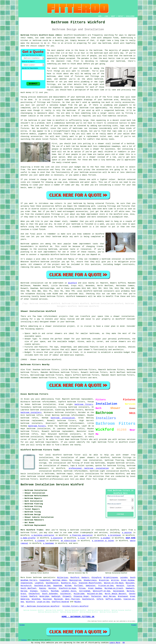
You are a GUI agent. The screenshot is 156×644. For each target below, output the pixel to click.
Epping (42, 588)
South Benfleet (28, 588)
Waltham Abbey (60, 580)
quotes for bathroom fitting (110, 466)
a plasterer (57, 538)
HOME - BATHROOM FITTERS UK (78, 617)
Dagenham (58, 586)
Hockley (52, 588)
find (28, 370)
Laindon (124, 578)
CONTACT (121, 16)
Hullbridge (79, 594)
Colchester (66, 594)
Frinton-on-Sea (106, 586)
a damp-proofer (28, 538)
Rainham (55, 591)
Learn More (115, 643)
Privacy (134, 625)
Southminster (52, 583)
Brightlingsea (111, 578)
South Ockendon (50, 594)
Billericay (63, 578)
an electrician (68, 541)
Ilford (100, 599)
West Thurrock (72, 599)
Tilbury (44, 591)
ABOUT (113, 16)
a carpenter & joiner (103, 541)
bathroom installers (31, 412)
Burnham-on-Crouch (114, 588)
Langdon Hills (69, 591)
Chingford (96, 578)
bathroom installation (63, 418)
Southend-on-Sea (42, 586)
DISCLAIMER (130, 16)
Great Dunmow (128, 580)
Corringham (85, 591)
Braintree (104, 580)
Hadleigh (56, 596)
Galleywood (118, 591)
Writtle (115, 580)
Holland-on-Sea (95, 594)
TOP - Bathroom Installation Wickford (40, 606)
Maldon (78, 602)
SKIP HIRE (131, 538)
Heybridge (44, 596)
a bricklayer (115, 535)
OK (124, 643)
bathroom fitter (106, 442)
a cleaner (40, 541)
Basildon (130, 583)
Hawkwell (130, 588)
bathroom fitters (84, 404)
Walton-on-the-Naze (114, 583)
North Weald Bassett (116, 594)
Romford (33, 596)
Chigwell (67, 596)
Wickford (72, 283)
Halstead (47, 599)
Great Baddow (95, 588)
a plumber (106, 538)
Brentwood (123, 596)
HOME (100, 16)
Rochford (75, 578)
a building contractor (43, 535)
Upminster (91, 586)
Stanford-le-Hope (67, 588)
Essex (29, 578)
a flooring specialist (81, 535)
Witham (68, 586)
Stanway (34, 591)
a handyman (49, 543)
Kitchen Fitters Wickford (75, 606)
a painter (127, 533)
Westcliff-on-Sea (102, 591)
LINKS (106, 16)
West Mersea (109, 596)
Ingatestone (27, 583)
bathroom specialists (44, 578)
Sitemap (22, 625)
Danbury (85, 578)
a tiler (82, 538)
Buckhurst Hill (69, 583)
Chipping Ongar (81, 596)
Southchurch (88, 599)
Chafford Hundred (60, 602)
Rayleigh (58, 599)
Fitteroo (24, 640)
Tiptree (131, 586)
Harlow (24, 591)
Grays (23, 594)
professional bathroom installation (89, 468)
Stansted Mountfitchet (90, 583)
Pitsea (82, 588)
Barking (131, 591)
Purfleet (78, 586)
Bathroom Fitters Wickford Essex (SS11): (42, 35)
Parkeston (96, 596)
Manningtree (75, 580)
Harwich (120, 586)
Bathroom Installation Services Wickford (52, 485)
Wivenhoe (36, 599)
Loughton (39, 583)
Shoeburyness (90, 580)
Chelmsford (34, 594)
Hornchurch (26, 586)
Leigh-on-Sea (43, 602)
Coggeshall (45, 580)
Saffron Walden (113, 599)
